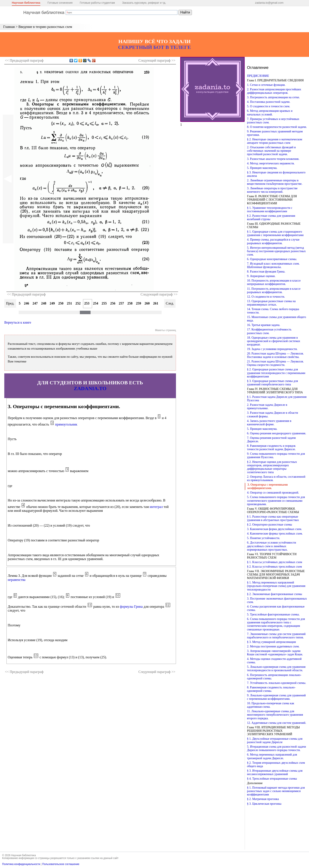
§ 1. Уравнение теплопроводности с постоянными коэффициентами (270, 210)
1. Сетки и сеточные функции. (266, 85)
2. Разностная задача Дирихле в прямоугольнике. (267, 407)
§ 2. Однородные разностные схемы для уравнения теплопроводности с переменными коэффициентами (276, 373)
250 (61, 303)
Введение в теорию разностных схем (45, 27)
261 (156, 303)
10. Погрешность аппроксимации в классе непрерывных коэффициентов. (274, 282)
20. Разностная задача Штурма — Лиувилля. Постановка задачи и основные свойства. (275, 355)
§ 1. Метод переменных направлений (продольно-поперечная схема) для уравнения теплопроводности (276, 586)
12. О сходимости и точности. (266, 297)
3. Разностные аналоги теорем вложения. (273, 159)
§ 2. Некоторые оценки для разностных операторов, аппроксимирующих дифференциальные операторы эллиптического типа (272, 467)
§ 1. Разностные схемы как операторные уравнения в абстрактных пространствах (273, 518)
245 (18, 303)
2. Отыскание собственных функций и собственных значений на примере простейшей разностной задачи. (271, 151)
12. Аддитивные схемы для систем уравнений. (277, 723)
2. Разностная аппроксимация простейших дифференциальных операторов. (274, 91)
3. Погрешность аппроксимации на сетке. (273, 97)
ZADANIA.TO (90, 388)
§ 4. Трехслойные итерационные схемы (272, 779)
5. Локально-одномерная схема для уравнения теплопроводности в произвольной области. (276, 669)
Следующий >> (157, 60)
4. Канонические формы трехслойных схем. (275, 534)
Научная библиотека (26, 3)
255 (104, 303)
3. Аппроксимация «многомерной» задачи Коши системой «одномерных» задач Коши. (275, 653)
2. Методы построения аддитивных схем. (273, 646)
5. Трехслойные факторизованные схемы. (273, 614)
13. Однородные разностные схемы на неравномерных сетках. (271, 303)
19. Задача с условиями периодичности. (272, 349)
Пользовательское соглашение (61, 864)
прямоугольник (66, 424)
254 (96, 303)
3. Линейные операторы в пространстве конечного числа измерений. (272, 190)
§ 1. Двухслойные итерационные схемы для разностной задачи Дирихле (275, 740)
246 (27, 303)
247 (35, 303)
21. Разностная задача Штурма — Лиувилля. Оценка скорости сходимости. (275, 363)
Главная (9, 27)
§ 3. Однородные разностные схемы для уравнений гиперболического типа (272, 383)
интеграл (156, 507)
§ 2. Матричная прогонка (263, 799)
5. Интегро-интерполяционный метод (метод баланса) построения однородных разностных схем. (276, 251)
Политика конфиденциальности (21, 864)
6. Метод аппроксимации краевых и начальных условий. (270, 113)
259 (139, 303)
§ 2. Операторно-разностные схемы (270, 525)
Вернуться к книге (18, 322)
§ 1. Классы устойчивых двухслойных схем (275, 562)
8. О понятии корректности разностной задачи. (277, 127)
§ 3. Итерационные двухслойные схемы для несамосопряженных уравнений (275, 772)
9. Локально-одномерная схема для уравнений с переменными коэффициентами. (276, 697)
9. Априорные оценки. (261, 276)
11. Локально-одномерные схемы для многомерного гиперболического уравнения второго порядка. (275, 715)
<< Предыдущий (24, 60)
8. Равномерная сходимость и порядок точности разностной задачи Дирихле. (271, 448)
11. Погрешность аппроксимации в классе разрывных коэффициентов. (274, 290)
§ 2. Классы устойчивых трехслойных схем (274, 567)
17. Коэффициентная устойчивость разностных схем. (269, 331)
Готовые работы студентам (97, 3)
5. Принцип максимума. (262, 168)
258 (130, 303)
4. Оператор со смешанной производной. (273, 493)
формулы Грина (131, 607)
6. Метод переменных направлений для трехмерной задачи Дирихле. (272, 756)
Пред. (10, 303)
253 (87, 303)
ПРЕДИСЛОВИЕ (258, 76)
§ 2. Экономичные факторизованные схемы (275, 594)
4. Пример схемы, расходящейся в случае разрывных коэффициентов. (273, 241)
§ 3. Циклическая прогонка (264, 804)
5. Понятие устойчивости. (264, 538)
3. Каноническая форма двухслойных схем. (274, 529)
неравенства (17, 580)
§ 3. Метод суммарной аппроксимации (271, 642)
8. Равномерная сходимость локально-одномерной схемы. (271, 689)
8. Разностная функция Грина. (266, 272)
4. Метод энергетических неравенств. (271, 163)
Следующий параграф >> (159, 294)
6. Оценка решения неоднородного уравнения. (276, 433)
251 (70, 303)
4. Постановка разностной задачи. (269, 102)
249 (52, 303)
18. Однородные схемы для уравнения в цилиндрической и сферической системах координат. (274, 341)
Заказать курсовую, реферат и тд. (144, 3)
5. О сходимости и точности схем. (269, 106)
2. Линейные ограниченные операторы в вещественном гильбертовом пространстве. (275, 182)
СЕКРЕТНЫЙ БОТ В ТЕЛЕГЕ (154, 47)
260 (147, 303)
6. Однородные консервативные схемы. (272, 259)
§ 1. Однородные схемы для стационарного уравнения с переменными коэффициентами (275, 233)
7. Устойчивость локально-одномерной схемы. (276, 683)
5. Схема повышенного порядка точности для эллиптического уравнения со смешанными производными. (276, 501)
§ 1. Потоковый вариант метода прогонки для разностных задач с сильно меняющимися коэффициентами (276, 791)
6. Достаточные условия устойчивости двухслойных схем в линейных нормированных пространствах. (272, 546)
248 (44, 303)
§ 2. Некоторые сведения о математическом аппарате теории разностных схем (275, 141)
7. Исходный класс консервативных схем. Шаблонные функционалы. (273, 265)
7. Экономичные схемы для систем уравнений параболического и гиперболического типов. (276, 636)
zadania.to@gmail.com (269, 3)
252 (78, 303)
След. (170, 303)
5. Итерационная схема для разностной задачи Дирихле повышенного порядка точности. (276, 748)
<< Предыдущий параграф (26, 294)
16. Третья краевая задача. (264, 325)
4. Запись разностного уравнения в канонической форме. (269, 423)
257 (121, 303)
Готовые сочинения (60, 3)
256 (113, 303)
